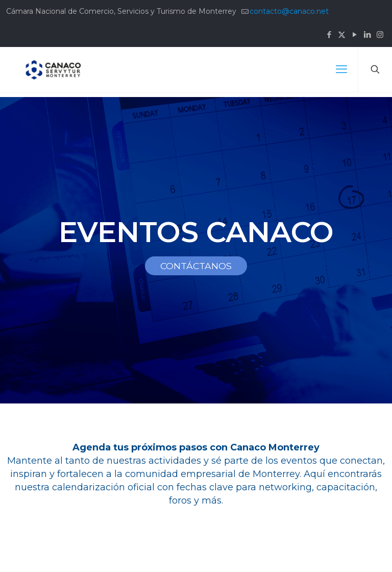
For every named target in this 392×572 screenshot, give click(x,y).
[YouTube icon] (354, 34)
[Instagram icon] (380, 34)
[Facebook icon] (329, 34)
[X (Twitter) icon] (342, 34)
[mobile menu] (341, 69)
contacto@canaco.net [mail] (289, 11)
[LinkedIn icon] (367, 34)
